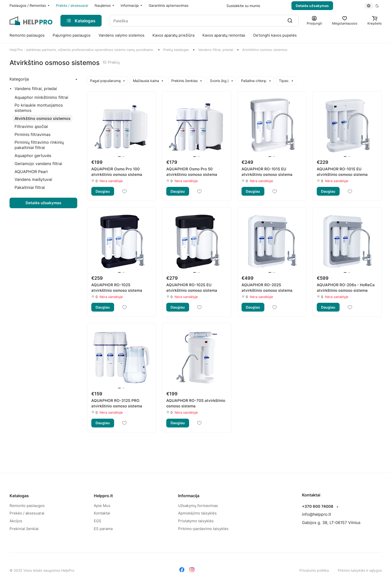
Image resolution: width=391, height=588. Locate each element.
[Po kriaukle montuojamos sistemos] (45, 108)
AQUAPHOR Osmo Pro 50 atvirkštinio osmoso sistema (192, 172)
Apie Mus (102, 506)
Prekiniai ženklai (24, 529)
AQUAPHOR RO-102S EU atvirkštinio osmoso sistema (192, 288)
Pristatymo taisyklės (196, 521)
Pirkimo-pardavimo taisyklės (203, 529)
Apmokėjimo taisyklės (197, 513)
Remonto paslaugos (27, 506)
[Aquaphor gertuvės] (33, 156)
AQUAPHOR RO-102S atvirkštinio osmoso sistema (117, 288)
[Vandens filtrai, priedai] (34, 89)
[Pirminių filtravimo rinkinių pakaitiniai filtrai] (45, 145)
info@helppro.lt (317, 514)
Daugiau (103, 191)
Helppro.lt (103, 496)
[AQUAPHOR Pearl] (31, 172)
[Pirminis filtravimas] (32, 135)
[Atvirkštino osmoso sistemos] (43, 119)
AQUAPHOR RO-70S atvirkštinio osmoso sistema (196, 403)
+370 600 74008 (318, 506)
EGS (98, 521)
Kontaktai (102, 513)
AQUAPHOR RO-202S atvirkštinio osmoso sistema (267, 288)
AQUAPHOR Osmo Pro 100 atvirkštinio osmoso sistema (117, 172)
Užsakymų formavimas (198, 506)
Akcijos (16, 521)
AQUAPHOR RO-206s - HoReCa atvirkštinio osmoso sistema (346, 288)
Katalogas (19, 496)
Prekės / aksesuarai (27, 513)
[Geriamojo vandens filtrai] (38, 164)
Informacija (189, 496)
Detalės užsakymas (312, 6)
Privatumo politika (314, 570)
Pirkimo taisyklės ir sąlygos (360, 570)
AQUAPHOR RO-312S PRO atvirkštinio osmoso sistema (117, 403)
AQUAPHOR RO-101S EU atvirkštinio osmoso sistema (267, 172)
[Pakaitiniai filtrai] (30, 188)
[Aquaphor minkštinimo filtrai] (41, 97)
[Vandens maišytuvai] (33, 179)
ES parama (103, 529)
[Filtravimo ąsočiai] (31, 127)
